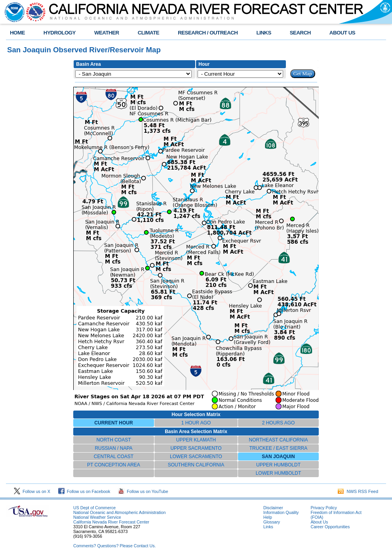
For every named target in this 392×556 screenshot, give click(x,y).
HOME (17, 33)
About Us (319, 522)
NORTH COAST (113, 440)
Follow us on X (32, 491)
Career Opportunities (330, 527)
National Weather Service (97, 517)
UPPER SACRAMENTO (196, 448)
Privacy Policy (323, 508)
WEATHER (107, 33)
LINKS (264, 33)
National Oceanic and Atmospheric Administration (119, 512)
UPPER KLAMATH (196, 440)
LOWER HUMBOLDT (279, 473)
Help (268, 517)
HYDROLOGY (60, 33)
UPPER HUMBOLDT (278, 465)
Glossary (272, 522)
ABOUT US (342, 33)
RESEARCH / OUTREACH (208, 33)
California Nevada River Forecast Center (111, 522)
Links (268, 527)
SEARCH (300, 33)
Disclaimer (273, 508)
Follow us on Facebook (84, 491)
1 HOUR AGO (196, 423)
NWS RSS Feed (358, 491)
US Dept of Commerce (94, 508)
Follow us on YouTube (143, 491)
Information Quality (281, 512)
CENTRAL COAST (114, 457)
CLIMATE (149, 33)
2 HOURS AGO (279, 423)
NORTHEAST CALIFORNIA (279, 440)
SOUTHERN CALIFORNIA (196, 465)
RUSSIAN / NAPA (113, 448)
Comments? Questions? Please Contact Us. (114, 546)
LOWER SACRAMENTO (196, 457)
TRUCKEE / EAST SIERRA (278, 448)
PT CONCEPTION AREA (114, 465)
